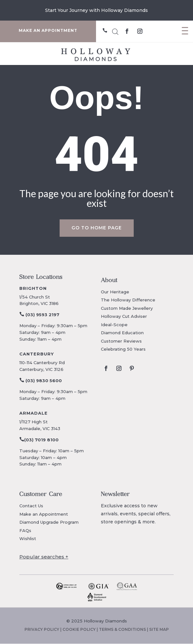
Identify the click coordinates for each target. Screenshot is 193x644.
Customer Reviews (121, 341)
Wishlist (28, 538)
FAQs (25, 530)
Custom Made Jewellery (127, 308)
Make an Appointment (44, 514)
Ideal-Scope (114, 325)
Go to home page (97, 228)
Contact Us (31, 506)
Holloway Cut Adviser (124, 316)
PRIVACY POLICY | (43, 629)
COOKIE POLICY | (81, 629)
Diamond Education (122, 333)
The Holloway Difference (128, 300)
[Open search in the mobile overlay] (115, 31)
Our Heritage (115, 292)
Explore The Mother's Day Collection (96, 10)
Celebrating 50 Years (123, 349)
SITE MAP (159, 629)
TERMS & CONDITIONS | (124, 629)
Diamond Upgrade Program (49, 522)
